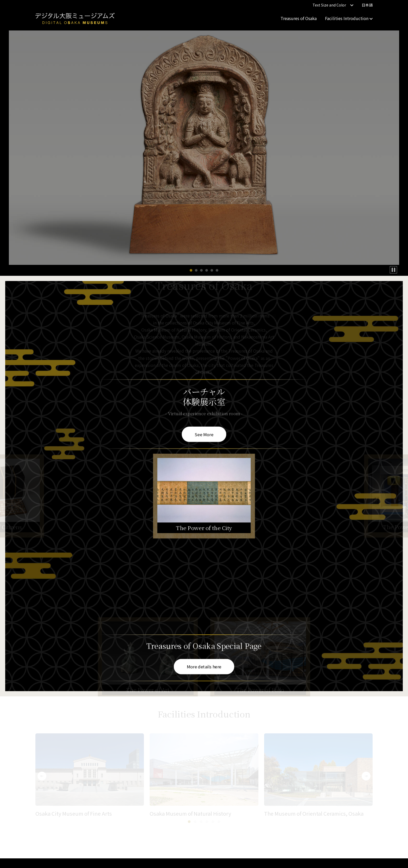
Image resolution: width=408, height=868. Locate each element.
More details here (204, 666)
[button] (191, 270)
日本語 (367, 5)
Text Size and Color (333, 5)
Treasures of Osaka (299, 18)
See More (204, 434)
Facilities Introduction (349, 18)
